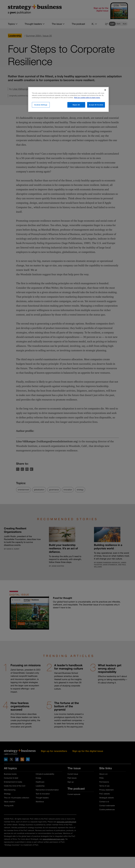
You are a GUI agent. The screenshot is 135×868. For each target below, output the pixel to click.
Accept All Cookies (96, 105)
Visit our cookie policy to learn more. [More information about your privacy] (87, 98)
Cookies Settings (41, 105)
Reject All (76, 105)
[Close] (105, 90)
